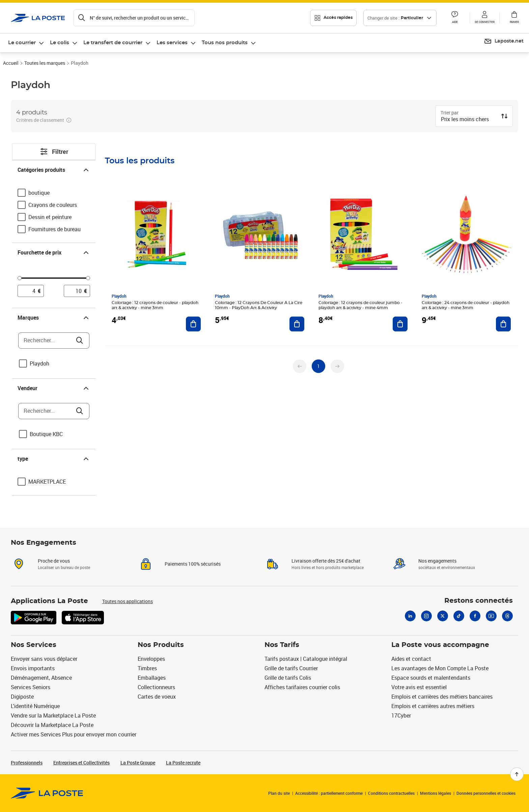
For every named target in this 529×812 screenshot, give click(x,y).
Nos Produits (161, 645)
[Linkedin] (410, 616)
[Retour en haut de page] (517, 774)
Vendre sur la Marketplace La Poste (53, 715)
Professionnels (27, 763)
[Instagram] (426, 616)
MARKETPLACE (47, 482)
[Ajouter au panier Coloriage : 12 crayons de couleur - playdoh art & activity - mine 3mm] (193, 324)
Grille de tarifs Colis (288, 678)
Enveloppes (151, 659)
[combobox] (469, 120)
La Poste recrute (183, 763)
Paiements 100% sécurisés (193, 564)
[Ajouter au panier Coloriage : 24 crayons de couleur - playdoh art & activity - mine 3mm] (503, 324)
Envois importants (33, 668)
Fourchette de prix (54, 252)
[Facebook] (475, 616)
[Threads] (507, 616)
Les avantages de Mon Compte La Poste (440, 668)
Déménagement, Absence (41, 678)
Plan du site (279, 793)
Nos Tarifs (282, 645)
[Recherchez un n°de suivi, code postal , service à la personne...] (134, 18)
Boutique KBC (46, 434)
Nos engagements (437, 561)
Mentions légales (436, 793)
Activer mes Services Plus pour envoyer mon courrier (74, 734)
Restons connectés (479, 601)
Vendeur (54, 388)
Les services (172, 43)
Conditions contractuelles (391, 793)
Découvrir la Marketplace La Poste (52, 725)
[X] (443, 616)
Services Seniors (31, 687)
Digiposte (22, 697)
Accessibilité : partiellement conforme (329, 793)
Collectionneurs (156, 687)
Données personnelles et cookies (486, 793)
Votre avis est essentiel (419, 687)
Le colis (60, 43)
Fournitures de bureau (54, 229)
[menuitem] (26, 43)
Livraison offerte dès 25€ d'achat (326, 561)
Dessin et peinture (50, 217)
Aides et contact (411, 659)
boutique (39, 193)
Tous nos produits (225, 43)
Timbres (147, 668)
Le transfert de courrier (113, 43)
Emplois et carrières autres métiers (433, 706)
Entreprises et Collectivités (81, 763)
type (54, 459)
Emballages (152, 678)
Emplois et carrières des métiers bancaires (442, 697)
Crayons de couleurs (53, 205)
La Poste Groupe (138, 763)
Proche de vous (54, 561)
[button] (455, 18)
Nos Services (34, 645)
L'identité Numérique (35, 706)
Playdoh (39, 363)
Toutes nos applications (128, 601)
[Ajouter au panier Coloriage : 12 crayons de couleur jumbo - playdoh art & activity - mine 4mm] (400, 324)
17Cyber (401, 715)
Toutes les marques (45, 63)
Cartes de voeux (157, 697)
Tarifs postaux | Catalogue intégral (306, 659)
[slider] (54, 279)
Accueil (11, 63)
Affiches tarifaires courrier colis (302, 687)
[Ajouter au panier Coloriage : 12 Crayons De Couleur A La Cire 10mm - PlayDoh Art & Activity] (297, 324)
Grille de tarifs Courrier (291, 668)
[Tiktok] (459, 616)
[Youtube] (491, 616)
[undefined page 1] (318, 366)
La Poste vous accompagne (440, 645)
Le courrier (22, 43)
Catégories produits (54, 170)
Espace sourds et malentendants (431, 678)
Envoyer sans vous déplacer (44, 659)
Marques (54, 318)
